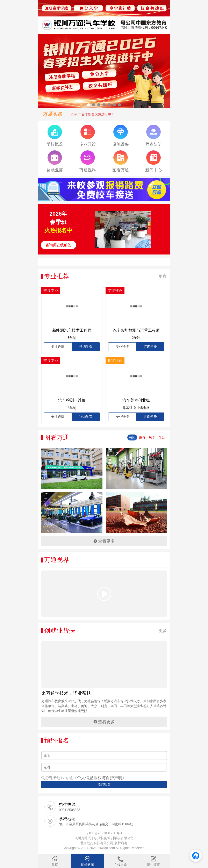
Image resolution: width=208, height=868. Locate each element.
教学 (152, 437)
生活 (162, 437)
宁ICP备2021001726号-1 (104, 833)
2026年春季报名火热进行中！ (93, 114)
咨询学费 (86, 347)
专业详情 (58, 347)
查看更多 (104, 541)
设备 (142, 437)
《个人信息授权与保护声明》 (100, 778)
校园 (132, 437)
